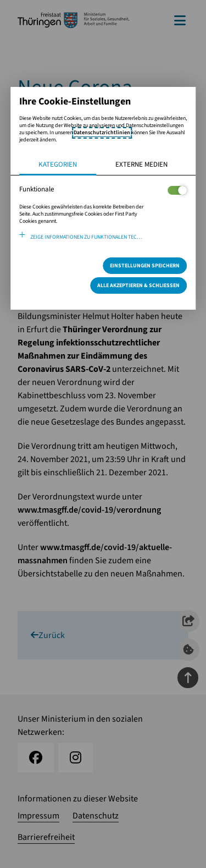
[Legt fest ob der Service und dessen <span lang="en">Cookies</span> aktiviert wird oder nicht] (177, 190)
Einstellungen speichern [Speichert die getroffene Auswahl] (145, 266)
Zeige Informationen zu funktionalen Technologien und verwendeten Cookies (109, 237)
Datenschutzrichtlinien (102, 133)
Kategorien (58, 164)
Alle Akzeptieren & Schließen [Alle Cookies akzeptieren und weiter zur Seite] (138, 285)
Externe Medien (141, 164)
